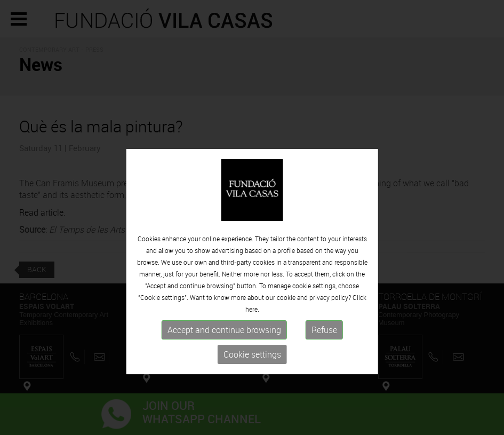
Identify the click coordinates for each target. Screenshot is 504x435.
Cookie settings (252, 372)
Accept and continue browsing (224, 347)
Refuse (324, 347)
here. (252, 327)
